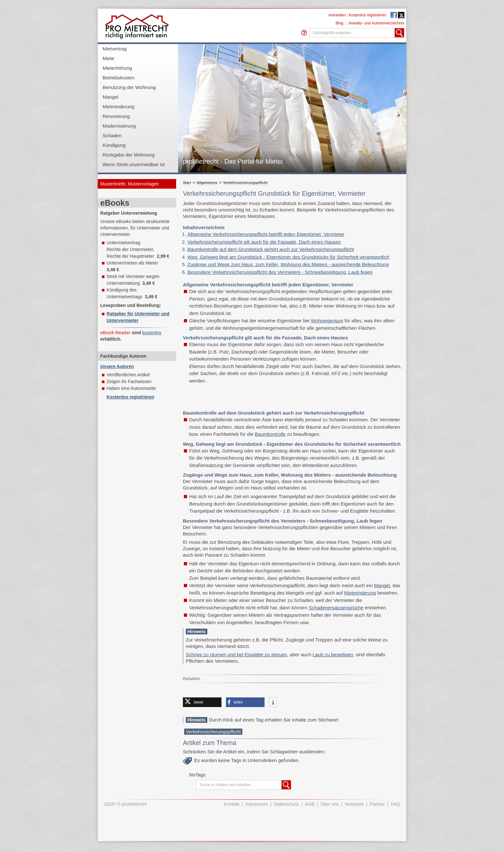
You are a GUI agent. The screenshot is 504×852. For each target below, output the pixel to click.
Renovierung (116, 116)
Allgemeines (207, 183)
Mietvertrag (115, 49)
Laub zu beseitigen (333, 655)
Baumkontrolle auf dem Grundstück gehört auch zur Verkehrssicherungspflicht (271, 249)
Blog (339, 23)
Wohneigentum (327, 321)
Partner (377, 804)
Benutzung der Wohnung (129, 87)
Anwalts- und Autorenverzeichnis (376, 23)
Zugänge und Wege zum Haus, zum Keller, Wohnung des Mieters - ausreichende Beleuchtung (288, 264)
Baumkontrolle (270, 434)
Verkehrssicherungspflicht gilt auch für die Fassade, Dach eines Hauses (264, 242)
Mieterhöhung (117, 68)
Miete (108, 58)
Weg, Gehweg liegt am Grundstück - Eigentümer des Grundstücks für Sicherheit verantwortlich (288, 257)
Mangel (110, 97)
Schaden (112, 135)
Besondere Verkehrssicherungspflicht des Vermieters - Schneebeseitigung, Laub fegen (280, 272)
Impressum (257, 804)
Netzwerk (354, 804)
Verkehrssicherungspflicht (245, 183)
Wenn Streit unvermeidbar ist (134, 164)
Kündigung (114, 145)
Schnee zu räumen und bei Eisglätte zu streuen (236, 655)
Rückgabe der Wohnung (129, 155)
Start (187, 183)
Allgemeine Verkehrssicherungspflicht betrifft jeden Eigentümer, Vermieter (266, 234)
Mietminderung (118, 107)
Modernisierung (119, 126)
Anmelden (337, 15)
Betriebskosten (118, 78)
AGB (310, 804)
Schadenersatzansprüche (336, 608)
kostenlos (152, 333)
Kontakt (232, 804)
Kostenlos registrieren (367, 15)
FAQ (395, 804)
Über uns (330, 804)
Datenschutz (286, 804)
